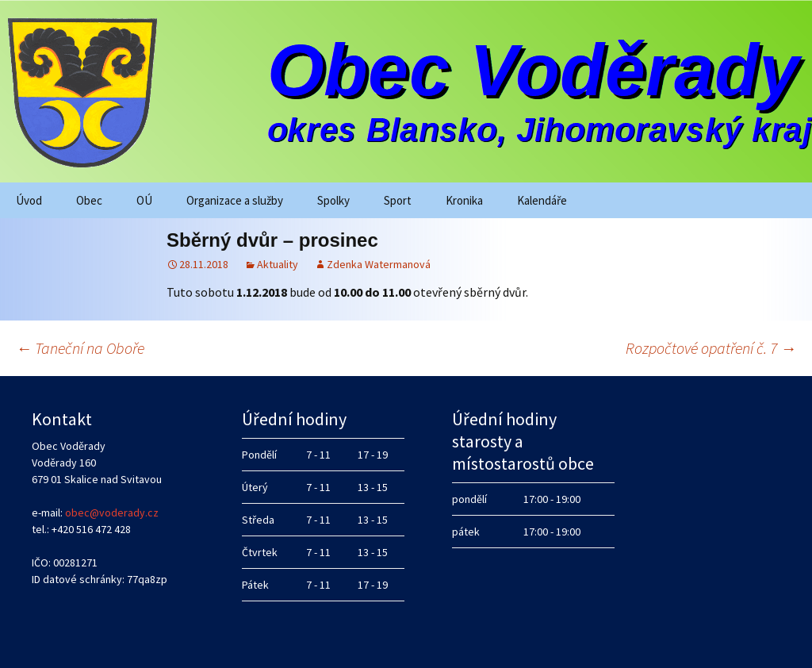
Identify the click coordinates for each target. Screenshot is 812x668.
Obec (89, 200)
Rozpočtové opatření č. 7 (711, 348)
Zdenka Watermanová (379, 264)
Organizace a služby (235, 200)
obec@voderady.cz (112, 513)
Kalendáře (542, 200)
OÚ (144, 200)
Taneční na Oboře (80, 348)
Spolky (333, 200)
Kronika (464, 200)
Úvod (29, 200)
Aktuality (278, 264)
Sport (398, 200)
